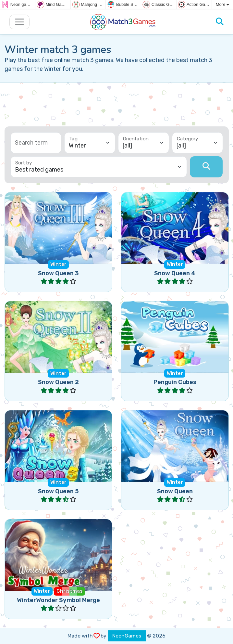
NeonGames (127, 636)
